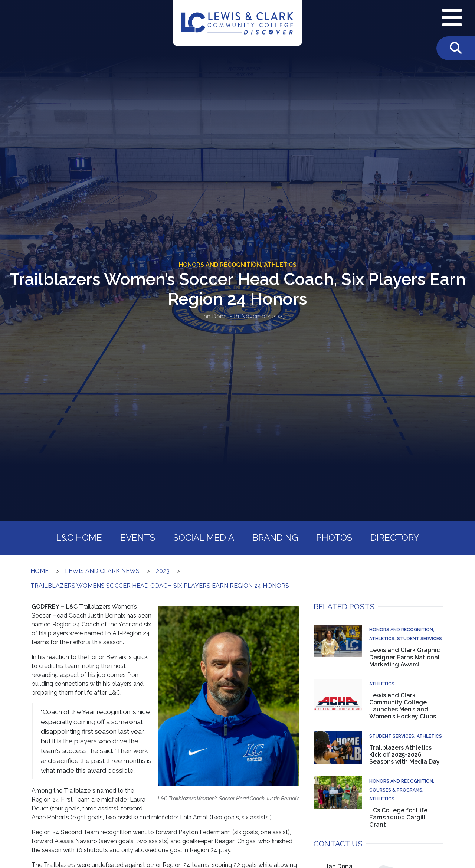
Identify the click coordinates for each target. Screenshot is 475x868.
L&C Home (79, 538)
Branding (275, 538)
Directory (395, 538)
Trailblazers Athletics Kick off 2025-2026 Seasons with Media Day (404, 755)
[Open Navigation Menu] (452, 18)
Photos (334, 538)
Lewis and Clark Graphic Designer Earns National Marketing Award (404, 657)
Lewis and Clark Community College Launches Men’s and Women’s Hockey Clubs (403, 706)
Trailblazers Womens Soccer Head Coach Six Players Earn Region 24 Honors (160, 586)
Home (40, 571)
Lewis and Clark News (102, 571)
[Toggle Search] (456, 48)
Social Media (204, 538)
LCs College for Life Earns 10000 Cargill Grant (398, 817)
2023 (163, 571)
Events (138, 538)
